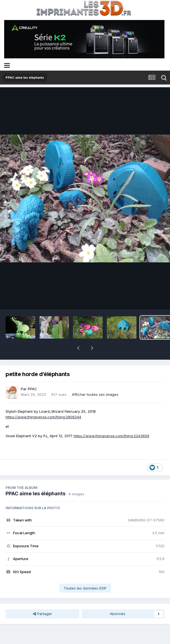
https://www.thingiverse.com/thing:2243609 (111, 421)
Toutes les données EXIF (85, 574)
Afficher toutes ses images (95, 380)
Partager (43, 599)
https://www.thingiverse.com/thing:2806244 (43, 402)
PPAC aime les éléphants (35, 479)
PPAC (32, 374)
